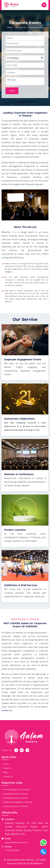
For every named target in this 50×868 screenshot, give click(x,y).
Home (10, 27)
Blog (4, 772)
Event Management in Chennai (16, 790)
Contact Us (7, 776)
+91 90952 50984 (12, 850)
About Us (7, 768)
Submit (12, 91)
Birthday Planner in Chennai (15, 798)
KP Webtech (37, 863)
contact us (7, 710)
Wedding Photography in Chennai (17, 802)
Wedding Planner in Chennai (15, 794)
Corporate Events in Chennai (15, 806)
